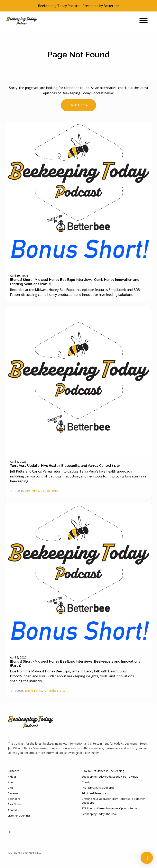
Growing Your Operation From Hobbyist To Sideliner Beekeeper (113, 801)
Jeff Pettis (32, 491)
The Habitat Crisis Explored (98, 788)
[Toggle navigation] (144, 21)
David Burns (34, 691)
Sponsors (14, 799)
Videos (12, 777)
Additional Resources (95, 793)
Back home (78, 105)
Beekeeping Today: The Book (99, 814)
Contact (13, 810)
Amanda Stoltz (55, 691)
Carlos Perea (50, 491)
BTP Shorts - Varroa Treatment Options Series (110, 808)
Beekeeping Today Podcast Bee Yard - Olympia (110, 777)
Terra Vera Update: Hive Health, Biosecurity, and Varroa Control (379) (65, 466)
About (12, 782)
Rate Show (15, 804)
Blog (11, 788)
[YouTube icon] (10, 832)
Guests (86, 782)
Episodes (14, 771)
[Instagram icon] (25, 832)
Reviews (13, 793)
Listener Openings (19, 816)
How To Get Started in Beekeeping (103, 771)
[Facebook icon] (17, 832)
